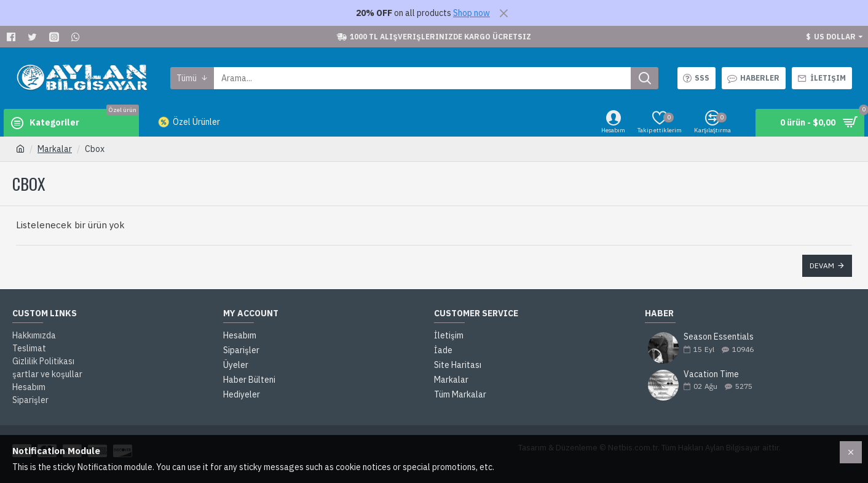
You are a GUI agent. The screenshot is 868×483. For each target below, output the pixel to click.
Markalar (55, 149)
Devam (822, 265)
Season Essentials (719, 337)
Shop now (471, 13)
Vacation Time (711, 374)
